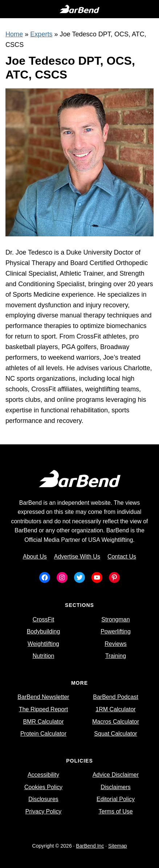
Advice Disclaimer (116, 775)
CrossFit (44, 619)
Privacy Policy (44, 811)
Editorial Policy (116, 799)
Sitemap (117, 846)
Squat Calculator (115, 734)
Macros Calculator (116, 722)
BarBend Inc (90, 846)
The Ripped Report (43, 709)
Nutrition (44, 656)
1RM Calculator (115, 709)
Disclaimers (116, 787)
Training (116, 656)
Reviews (115, 644)
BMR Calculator (43, 722)
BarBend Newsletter (43, 697)
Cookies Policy (43, 787)
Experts (41, 34)
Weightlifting (43, 644)
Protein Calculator (43, 734)
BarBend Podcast (116, 697)
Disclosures (43, 799)
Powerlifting (116, 631)
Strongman (115, 619)
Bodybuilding (44, 631)
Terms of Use (115, 811)
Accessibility (43, 775)
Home (14, 34)
